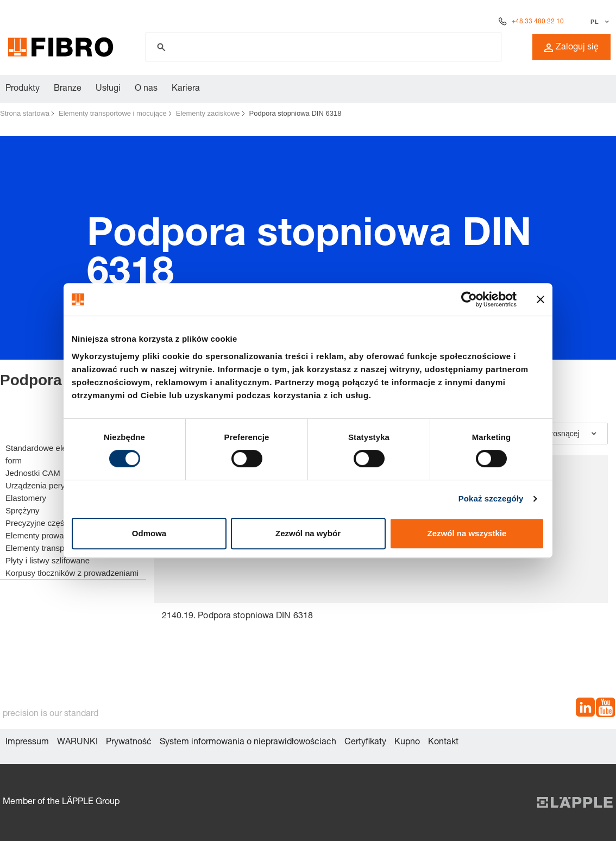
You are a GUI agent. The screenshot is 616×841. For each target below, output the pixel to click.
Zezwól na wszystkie (467, 533)
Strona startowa (25, 113)
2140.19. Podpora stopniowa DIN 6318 (238, 617)
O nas (146, 89)
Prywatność (129, 743)
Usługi (108, 89)
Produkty (23, 89)
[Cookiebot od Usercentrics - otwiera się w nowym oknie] (469, 299)
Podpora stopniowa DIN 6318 (296, 113)
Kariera (186, 89)
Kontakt (443, 743)
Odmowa (149, 533)
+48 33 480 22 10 (538, 22)
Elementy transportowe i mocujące (113, 113)
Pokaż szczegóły (491, 498)
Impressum (27, 743)
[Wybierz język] (598, 22)
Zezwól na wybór (308, 533)
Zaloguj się (571, 48)
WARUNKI (77, 743)
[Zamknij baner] (540, 299)
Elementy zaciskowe (208, 113)
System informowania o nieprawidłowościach (248, 743)
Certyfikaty (365, 743)
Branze (68, 89)
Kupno (407, 743)
